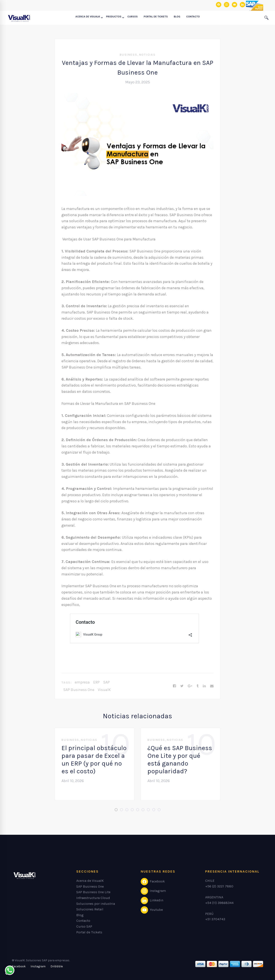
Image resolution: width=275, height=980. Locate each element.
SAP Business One (79, 690)
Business (128, 55)
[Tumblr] (198, 686)
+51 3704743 (215, 919)
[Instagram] (38, 966)
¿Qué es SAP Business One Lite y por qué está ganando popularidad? (180, 760)
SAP (106, 682)
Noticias (147, 55)
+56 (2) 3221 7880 (219, 886)
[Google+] (190, 686)
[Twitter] (182, 686)
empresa (82, 682)
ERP (96, 682)
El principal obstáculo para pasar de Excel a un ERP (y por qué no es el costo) (94, 760)
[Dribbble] (57, 966)
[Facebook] (174, 686)
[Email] (212, 686)
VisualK (104, 690)
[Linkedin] (204, 686)
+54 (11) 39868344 (219, 903)
